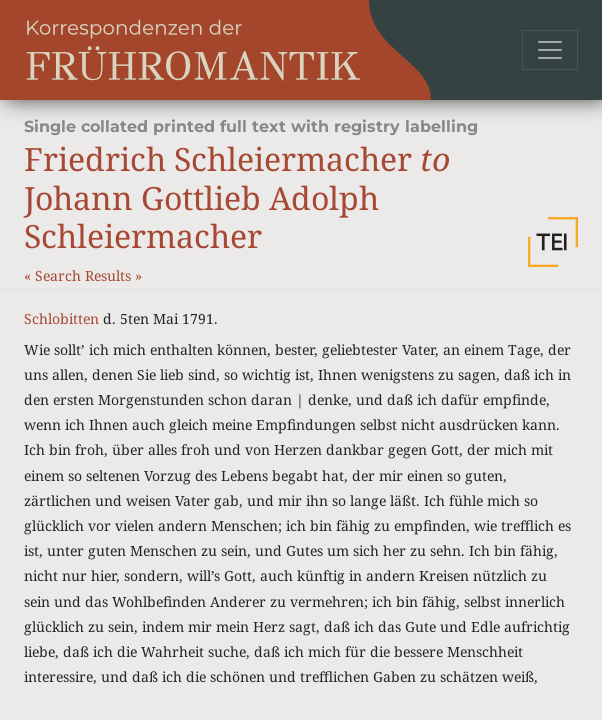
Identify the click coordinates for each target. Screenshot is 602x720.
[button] (553, 242)
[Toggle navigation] (550, 50)
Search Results (85, 275)
